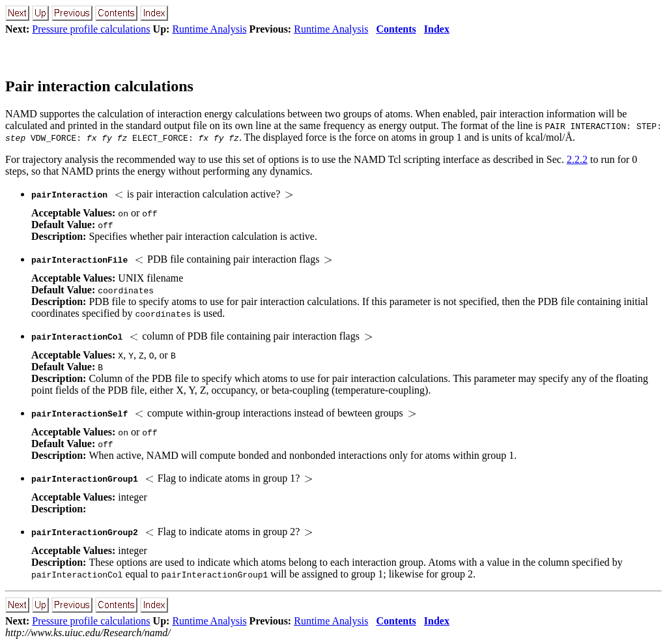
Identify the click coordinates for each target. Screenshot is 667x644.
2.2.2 (577, 159)
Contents (396, 29)
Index (437, 29)
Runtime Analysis (209, 29)
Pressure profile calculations (91, 29)
